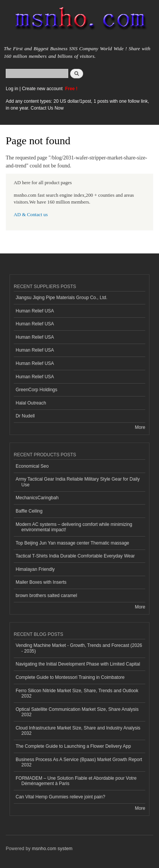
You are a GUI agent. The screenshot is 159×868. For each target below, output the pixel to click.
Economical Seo (32, 466)
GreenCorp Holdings (36, 390)
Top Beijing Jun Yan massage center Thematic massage (72, 543)
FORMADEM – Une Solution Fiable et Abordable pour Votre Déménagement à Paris (76, 781)
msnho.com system (52, 849)
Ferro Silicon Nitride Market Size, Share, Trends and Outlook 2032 (77, 693)
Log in (12, 89)
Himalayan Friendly (35, 569)
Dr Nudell (25, 416)
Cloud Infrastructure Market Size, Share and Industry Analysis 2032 (78, 731)
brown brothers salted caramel (46, 596)
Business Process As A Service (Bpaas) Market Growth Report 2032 (79, 762)
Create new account (43, 89)
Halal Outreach (31, 403)
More (140, 427)
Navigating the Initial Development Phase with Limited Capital (78, 664)
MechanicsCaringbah (37, 498)
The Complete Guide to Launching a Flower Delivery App (73, 746)
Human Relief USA (35, 311)
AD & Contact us (31, 215)
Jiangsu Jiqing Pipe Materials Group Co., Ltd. (61, 298)
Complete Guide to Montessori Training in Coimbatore (70, 677)
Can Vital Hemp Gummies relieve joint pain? (60, 797)
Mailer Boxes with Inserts (41, 582)
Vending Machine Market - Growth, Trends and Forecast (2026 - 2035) (79, 648)
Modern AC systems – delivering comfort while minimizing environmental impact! (74, 527)
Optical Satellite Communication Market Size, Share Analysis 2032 (77, 712)
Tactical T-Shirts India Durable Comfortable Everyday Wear (75, 556)
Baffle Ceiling (29, 511)
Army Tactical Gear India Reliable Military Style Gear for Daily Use (78, 482)
